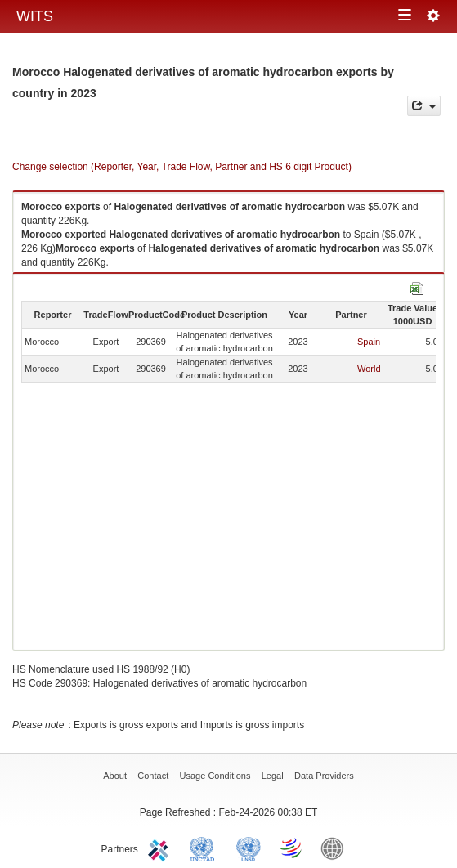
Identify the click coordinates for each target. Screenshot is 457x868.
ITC (161, 848)
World (369, 369)
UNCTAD (205, 848)
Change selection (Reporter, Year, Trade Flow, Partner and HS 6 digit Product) (182, 167)
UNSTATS (249, 848)
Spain (369, 342)
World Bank (336, 848)
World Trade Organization (292, 848)
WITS (35, 16)
